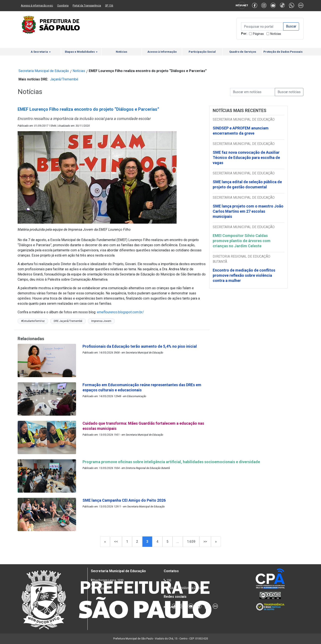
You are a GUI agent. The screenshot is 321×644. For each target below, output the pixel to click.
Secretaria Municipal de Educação (44, 71)
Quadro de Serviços (243, 52)
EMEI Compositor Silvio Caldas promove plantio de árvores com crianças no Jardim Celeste (242, 241)
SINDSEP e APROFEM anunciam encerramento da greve (241, 131)
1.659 (191, 542)
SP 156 (109, 6)
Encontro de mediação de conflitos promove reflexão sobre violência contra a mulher (244, 275)
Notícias (276, 34)
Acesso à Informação (162, 52)
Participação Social (202, 52)
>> (205, 542)
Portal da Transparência (87, 6)
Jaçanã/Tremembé (64, 79)
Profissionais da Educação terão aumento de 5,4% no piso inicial (140, 346)
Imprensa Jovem (101, 321)
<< (116, 542)
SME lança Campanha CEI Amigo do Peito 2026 (125, 500)
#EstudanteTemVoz (33, 321)
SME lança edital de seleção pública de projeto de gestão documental (247, 184)
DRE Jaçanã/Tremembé (68, 321)
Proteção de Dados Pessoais (283, 52)
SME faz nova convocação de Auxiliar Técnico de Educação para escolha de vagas (246, 158)
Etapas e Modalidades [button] (81, 52)
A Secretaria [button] (41, 52)
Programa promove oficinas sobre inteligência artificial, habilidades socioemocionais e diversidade (171, 462)
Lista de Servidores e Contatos (186, 588)
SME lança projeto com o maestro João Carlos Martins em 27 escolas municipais (248, 211)
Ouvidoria (63, 6)
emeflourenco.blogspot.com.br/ (120, 312)
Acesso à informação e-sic (37, 6)
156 (169, 580)
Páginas (258, 34)
